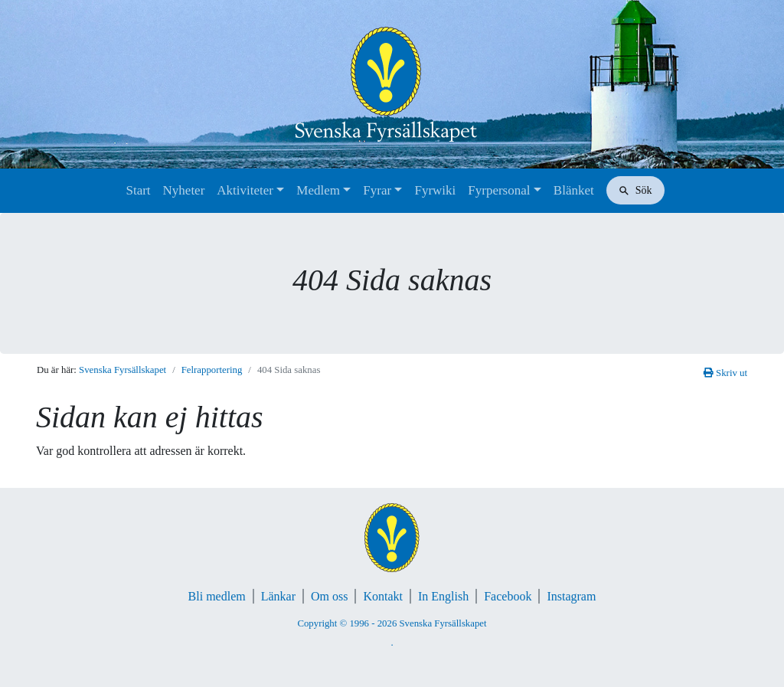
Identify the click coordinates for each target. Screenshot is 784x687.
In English (443, 596)
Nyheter (184, 190)
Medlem (318, 190)
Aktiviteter (245, 190)
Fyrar (377, 190)
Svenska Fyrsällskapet (122, 370)
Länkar (278, 596)
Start (138, 190)
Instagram (571, 596)
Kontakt (383, 596)
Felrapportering (212, 370)
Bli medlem (217, 596)
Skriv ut (725, 373)
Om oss (329, 596)
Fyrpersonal (499, 190)
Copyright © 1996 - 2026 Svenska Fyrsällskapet (392, 623)
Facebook (508, 596)
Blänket (574, 190)
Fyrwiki (435, 190)
